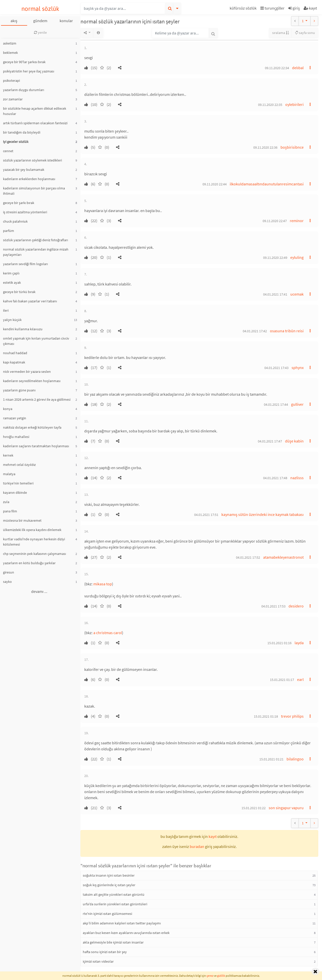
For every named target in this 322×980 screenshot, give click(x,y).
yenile (40, 32)
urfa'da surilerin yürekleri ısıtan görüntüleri (115, 904)
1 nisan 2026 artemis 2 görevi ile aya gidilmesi (37, 399)
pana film (10, 511)
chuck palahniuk (15, 221)
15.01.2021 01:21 (271, 759)
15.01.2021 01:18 (266, 716)
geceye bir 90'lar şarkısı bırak (24, 62)
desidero (296, 606)
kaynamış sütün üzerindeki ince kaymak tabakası (263, 514)
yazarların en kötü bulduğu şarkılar (29, 563)
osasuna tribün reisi (287, 331)
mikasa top (103, 584)
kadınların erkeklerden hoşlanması (29, 179)
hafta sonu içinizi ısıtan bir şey (105, 952)
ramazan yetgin (15, 418)
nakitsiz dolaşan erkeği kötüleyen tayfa (32, 427)
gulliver (297, 404)
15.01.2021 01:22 (254, 808)
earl (300, 679)
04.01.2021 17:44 (276, 404)
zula (6, 502)
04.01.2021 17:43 (276, 368)
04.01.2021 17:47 (270, 441)
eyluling (297, 257)
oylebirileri (294, 104)
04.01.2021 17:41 (275, 294)
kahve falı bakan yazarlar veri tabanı (30, 301)
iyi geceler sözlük (16, 142)
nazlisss (297, 478)
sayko (7, 582)
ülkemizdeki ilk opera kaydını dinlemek (32, 530)
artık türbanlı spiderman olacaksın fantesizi (35, 123)
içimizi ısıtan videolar (98, 961)
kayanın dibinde (15, 493)
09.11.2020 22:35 (270, 105)
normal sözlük (40, 9)
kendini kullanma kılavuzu (23, 329)
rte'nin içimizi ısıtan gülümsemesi (107, 914)
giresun (9, 572)
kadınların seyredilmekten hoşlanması (32, 381)
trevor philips (292, 716)
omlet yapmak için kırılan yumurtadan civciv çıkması (36, 341)
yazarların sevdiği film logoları (25, 264)
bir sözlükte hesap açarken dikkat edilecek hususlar (35, 111)
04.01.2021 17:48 (275, 478)
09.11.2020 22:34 (277, 68)
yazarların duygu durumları (24, 90)
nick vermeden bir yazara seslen (27, 372)
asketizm (10, 43)
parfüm (9, 231)
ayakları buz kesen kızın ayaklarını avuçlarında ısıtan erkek (126, 933)
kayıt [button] (213, 836)
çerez (210, 976)
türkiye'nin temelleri (18, 483)
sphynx (298, 367)
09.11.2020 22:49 (275, 258)
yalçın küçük (12, 320)
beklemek (10, 53)
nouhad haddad (15, 353)
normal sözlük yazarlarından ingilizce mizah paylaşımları (36, 252)
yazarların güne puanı (19, 390)
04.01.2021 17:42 (255, 331)
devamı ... (39, 591)
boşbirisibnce (292, 147)
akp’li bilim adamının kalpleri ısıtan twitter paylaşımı (122, 923)
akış (14, 21)
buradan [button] (197, 846)
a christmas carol (108, 633)
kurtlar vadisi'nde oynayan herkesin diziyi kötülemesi (34, 542)
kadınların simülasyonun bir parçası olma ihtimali (34, 191)
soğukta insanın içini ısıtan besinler (109, 875)
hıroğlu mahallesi (16, 437)
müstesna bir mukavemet (22, 520)
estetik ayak (12, 282)
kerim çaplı (11, 273)
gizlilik (221, 976)
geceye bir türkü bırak (19, 292)
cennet (8, 151)
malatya (9, 474)
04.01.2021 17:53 (273, 606)
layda (299, 643)
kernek (8, 455)
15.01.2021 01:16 (279, 643)
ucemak (297, 294)
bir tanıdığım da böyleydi (22, 132)
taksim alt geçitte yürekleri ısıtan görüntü (114, 894)
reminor (297, 221)
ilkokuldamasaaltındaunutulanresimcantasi (267, 184)
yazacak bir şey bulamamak (24, 170)
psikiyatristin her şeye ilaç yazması (29, 71)
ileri (6, 310)
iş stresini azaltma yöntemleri (25, 212)
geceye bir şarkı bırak (19, 203)
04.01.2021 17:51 (206, 515)
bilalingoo (295, 759)
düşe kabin (294, 441)
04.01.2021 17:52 (248, 557)
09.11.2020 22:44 (215, 184)
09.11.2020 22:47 (275, 221)
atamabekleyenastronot (283, 557)
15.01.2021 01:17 (282, 680)
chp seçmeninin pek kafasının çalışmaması (34, 554)
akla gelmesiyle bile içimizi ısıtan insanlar (113, 942)
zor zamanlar (13, 99)
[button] (244, 9)
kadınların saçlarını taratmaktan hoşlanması (36, 446)
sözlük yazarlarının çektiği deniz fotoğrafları (35, 240)
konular (66, 21)
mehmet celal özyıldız (19, 465)
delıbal (298, 68)
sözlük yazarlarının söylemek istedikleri (32, 160)
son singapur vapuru (286, 808)
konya (8, 409)
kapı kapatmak (14, 362)
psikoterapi (11, 80)
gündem (40, 21)
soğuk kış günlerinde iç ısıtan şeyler (109, 885)
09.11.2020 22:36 (265, 147)
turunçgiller (272, 8)
